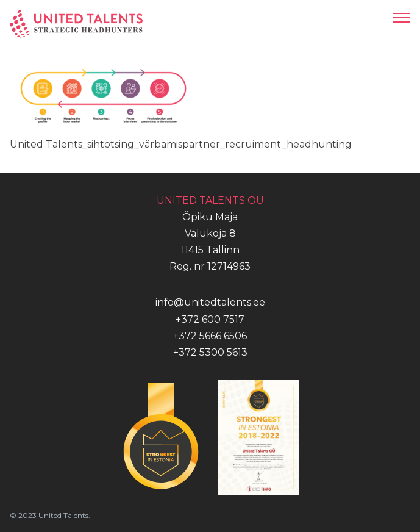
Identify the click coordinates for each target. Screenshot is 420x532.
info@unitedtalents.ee (210, 302)
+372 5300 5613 (210, 352)
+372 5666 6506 (210, 336)
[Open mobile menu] (402, 18)
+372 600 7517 (210, 319)
